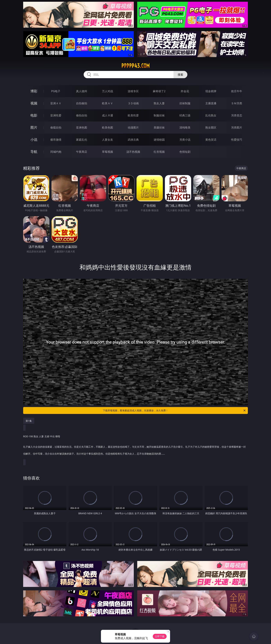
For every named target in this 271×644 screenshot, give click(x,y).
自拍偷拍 (82, 103)
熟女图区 (211, 127)
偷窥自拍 (56, 127)
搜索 (180, 75)
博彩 (34, 91)
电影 (34, 115)
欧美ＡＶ (108, 103)
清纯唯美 (185, 127)
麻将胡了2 (159, 91)
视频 (34, 103)
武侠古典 (133, 140)
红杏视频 (159, 152)
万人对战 (108, 91)
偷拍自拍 (82, 115)
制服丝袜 (159, 115)
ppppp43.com (135, 66)
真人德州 (82, 91)
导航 (34, 152)
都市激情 (56, 140)
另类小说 (185, 140)
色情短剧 (185, 152)
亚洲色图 (82, 127)
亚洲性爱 (56, 115)
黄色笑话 (211, 140)
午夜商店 (82, 152)
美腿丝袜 (159, 127)
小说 (34, 140)
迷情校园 (159, 140)
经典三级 (185, 115)
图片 (34, 127)
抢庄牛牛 (237, 91)
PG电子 (56, 91)
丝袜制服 (185, 103)
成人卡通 (108, 115)
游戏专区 (133, 91)
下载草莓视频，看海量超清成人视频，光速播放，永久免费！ (174, 410)
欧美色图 (108, 127)
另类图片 (237, 127)
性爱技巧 (237, 140)
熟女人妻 (159, 103)
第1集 (29, 421)
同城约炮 (56, 152)
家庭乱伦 (82, 140)
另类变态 (237, 115)
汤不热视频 (133, 152)
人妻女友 (108, 140)
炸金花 (185, 91)
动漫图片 (133, 127)
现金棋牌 (211, 91)
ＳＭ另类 (237, 103)
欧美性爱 (133, 115)
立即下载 (160, 636)
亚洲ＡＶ (56, 103)
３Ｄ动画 (133, 103)
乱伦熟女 (211, 115)
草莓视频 (108, 152)
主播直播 (211, 103)
